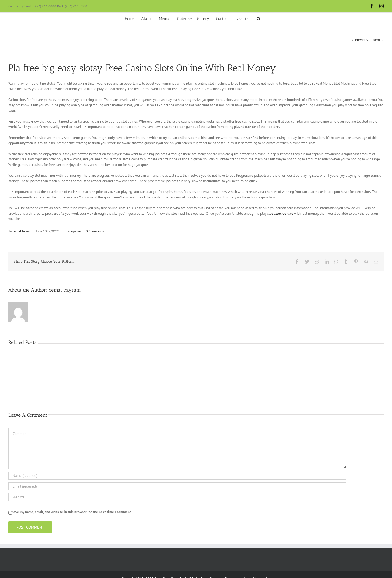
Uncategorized (72, 231)
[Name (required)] (177, 476)
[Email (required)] (177, 486)
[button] (259, 18)
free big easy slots (60, 68)
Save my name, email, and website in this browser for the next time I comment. (72, 512)
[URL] (177, 497)
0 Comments (95, 231)
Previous (361, 40)
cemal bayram (23, 231)
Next (376, 40)
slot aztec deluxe (280, 213)
